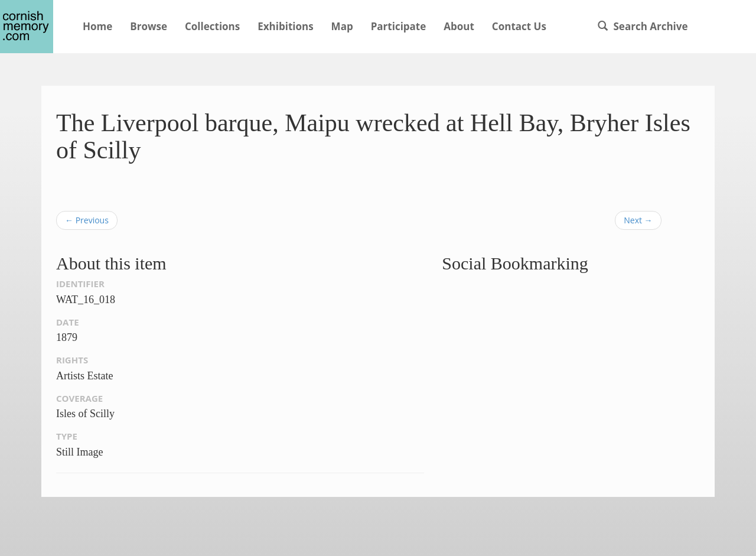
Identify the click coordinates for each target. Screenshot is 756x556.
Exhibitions (285, 26)
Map (342, 26)
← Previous (87, 220)
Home (97, 26)
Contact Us (519, 26)
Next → (638, 220)
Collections (212, 26)
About (459, 26)
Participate (399, 26)
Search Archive (643, 26)
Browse (149, 26)
